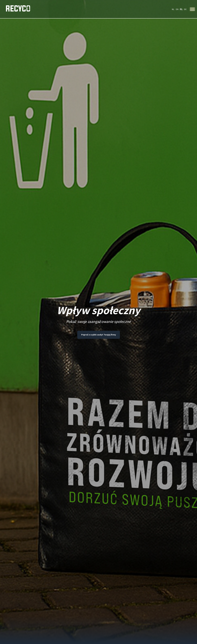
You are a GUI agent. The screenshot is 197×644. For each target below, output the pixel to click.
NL (173, 9)
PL (181, 9)
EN (177, 9)
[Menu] (192, 9)
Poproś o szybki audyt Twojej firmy (99, 335)
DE (185, 9)
